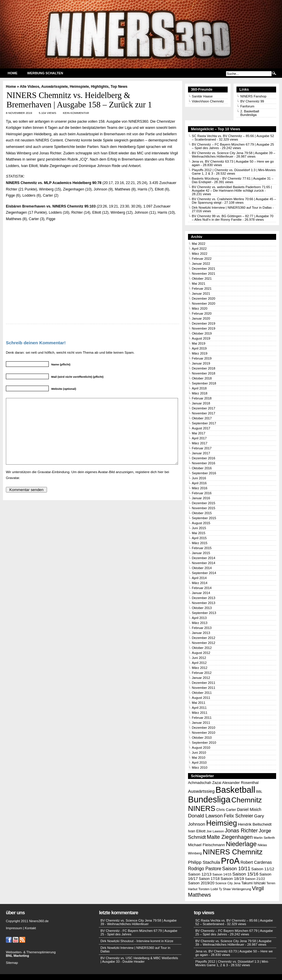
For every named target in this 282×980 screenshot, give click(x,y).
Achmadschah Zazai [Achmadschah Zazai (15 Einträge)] (205, 783)
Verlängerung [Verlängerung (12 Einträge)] (241, 889)
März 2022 (200, 254)
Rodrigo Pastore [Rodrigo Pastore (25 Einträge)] (205, 869)
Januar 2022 (201, 264)
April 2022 (199, 249)
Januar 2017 (201, 453)
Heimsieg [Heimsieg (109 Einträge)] (222, 823)
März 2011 (200, 713)
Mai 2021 (199, 284)
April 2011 (199, 708)
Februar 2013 (202, 628)
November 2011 (204, 688)
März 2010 (200, 768)
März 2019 (200, 353)
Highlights (100, 87)
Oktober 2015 (202, 513)
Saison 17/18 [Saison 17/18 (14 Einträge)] (209, 879)
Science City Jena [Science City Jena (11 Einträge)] (228, 883)
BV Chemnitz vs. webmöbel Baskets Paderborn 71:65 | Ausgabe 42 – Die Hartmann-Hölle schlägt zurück (232, 189)
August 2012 (201, 653)
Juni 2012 (199, 658)
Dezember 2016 (204, 458)
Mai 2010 (199, 758)
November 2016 (204, 463)
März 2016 (200, 488)
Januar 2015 (201, 553)
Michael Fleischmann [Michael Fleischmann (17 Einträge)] (207, 845)
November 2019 (204, 328)
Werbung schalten (45, 73)
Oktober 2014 (202, 568)
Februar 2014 (202, 588)
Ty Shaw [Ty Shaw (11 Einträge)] (225, 889)
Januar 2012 (201, 678)
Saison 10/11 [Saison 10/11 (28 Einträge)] (236, 868)
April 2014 (199, 578)
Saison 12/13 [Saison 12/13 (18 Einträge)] (200, 874)
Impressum (14, 928)
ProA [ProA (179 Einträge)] (230, 861)
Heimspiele (79, 87)
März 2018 (200, 393)
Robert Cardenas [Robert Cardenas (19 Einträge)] (256, 862)
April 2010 (199, 763)
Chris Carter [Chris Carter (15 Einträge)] (226, 810)
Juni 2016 (199, 478)
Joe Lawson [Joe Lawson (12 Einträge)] (215, 831)
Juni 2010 (199, 753)
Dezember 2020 (204, 298)
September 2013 (204, 613)
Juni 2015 (199, 528)
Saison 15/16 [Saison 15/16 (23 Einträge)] (245, 874)
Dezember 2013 (204, 598)
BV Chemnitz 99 (252, 101)
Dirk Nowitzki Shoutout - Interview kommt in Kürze (137, 941)
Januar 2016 (201, 498)
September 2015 (204, 518)
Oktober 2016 (202, 468)
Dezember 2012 (204, 638)
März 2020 (200, 308)
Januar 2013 (201, 633)
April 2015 (199, 538)
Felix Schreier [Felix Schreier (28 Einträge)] (239, 816)
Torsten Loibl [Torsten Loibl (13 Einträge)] (208, 889)
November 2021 (204, 274)
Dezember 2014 (204, 558)
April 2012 (199, 663)
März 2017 (200, 443)
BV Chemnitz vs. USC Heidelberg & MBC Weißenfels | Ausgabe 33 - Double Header (139, 960)
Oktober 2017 (202, 418)
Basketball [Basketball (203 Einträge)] (235, 790)
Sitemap (12, 963)
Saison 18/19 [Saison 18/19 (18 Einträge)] (232, 879)
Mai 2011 (199, 703)
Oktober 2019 (202, 333)
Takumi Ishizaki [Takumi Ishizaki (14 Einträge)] (253, 883)
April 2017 (199, 438)
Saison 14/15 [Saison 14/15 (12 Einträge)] (222, 874)
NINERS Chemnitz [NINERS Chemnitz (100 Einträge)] (233, 852)
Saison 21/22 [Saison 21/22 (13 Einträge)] (255, 879)
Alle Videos (30, 87)
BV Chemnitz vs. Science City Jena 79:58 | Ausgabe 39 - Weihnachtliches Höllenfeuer (139, 922)
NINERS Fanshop (253, 96)
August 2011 (201, 698)
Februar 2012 (202, 673)
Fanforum (247, 106)
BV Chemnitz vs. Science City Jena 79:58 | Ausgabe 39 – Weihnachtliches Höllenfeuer (233, 943)
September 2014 (204, 573)
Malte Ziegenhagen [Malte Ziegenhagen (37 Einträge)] (230, 837)
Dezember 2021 (204, 269)
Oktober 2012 (202, 648)
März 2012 (200, 668)
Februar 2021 (202, 289)
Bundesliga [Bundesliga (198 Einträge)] (209, 799)
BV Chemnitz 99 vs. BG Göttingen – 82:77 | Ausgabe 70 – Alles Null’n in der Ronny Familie (233, 218)
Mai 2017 (199, 433)
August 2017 (201, 428)
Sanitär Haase (202, 96)
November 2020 (204, 303)
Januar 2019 (201, 363)
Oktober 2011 (202, 693)
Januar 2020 (201, 318)
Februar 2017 (202, 448)
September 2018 (204, 383)
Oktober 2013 (202, 608)
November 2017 (204, 413)
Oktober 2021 (202, 279)
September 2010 (204, 743)
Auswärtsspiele (54, 87)
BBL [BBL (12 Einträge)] (259, 792)
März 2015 (200, 543)
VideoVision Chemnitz (208, 101)
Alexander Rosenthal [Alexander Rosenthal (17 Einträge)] (240, 783)
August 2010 (201, 748)
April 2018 (199, 388)
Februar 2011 (202, 718)
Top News (119, 87)
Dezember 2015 (204, 503)
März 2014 (200, 583)
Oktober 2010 (202, 738)
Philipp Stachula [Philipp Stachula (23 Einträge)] (204, 862)
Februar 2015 (202, 548)
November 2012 (204, 643)
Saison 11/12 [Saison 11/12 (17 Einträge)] (263, 869)
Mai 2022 (199, 244)
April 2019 (199, 348)
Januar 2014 (201, 593)
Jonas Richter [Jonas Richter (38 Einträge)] (241, 830)
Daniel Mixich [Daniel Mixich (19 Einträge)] (249, 809)
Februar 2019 (202, 358)
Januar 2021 (201, 294)
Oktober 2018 (202, 378)
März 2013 (200, 623)
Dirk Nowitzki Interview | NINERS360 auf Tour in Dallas (232, 208)
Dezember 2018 (204, 368)
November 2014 (204, 563)
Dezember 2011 (204, 683)
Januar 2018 (201, 403)
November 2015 (204, 508)
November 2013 (204, 603)
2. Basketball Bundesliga (250, 113)
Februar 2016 (202, 493)
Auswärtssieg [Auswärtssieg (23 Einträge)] (201, 791)
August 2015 (201, 523)
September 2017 (204, 423)
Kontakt (30, 928)
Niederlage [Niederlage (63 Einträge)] (241, 844)
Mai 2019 (199, 343)
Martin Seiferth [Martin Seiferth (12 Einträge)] (264, 838)
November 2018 (204, 373)
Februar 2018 (202, 398)
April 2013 (199, 618)
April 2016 (199, 483)
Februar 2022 (202, 259)
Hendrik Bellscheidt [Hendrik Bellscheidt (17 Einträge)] (255, 824)
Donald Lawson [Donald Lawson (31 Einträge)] (205, 816)
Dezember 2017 (204, 408)
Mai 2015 (199, 533)
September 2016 (204, 473)
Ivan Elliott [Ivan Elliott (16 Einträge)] (197, 831)
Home (13, 73)
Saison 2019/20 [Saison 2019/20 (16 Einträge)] (201, 883)
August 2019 (201, 338)
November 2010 (204, 733)
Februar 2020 (202, 313)
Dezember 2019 (204, 323)
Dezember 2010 (204, 728)
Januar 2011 (201, 723)
